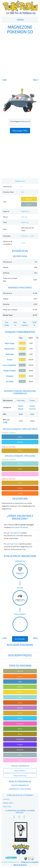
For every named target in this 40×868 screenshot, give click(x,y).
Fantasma (20, 739)
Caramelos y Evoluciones (20, 789)
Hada (20, 474)
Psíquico (20, 723)
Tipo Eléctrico (15, 533)
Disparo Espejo (10, 371)
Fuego (20, 493)
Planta (20, 687)
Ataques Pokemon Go (20, 766)
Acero (29, 204)
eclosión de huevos (21, 527)
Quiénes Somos (8, 803)
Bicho (20, 729)
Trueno (10, 360)
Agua (20, 437)
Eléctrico (29, 199)
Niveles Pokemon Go (20, 781)
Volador (20, 442)
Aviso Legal (7, 806)
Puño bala (10, 354)
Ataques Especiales (20, 775)
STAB (5, 422)
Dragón (20, 744)
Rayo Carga (10, 343)
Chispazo (10, 376)
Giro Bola (10, 381)
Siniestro (20, 750)
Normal (20, 671)
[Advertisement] (20, 56)
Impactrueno (10, 349)
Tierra (20, 451)
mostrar (26, 121)
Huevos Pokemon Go (20, 785)
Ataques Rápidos (20, 771)
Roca (20, 469)
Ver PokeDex (20, 639)
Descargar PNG (20, 131)
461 (4, 80)
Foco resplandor (10, 365)
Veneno (20, 708)
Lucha (20, 488)
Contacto (7, 799)
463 (36, 80)
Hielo (20, 464)
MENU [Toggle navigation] (20, 20)
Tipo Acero (14, 544)
